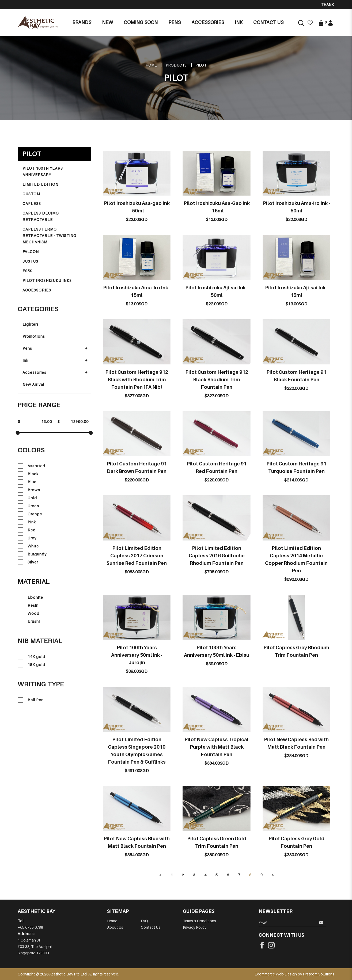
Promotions (34, 336)
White (28, 546)
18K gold (31, 665)
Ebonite (30, 597)
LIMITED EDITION (40, 184)
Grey (27, 538)
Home (151, 65)
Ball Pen (31, 700)
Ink (25, 360)
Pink (27, 522)
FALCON (31, 252)
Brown (29, 490)
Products (176, 65)
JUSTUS (30, 261)
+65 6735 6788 (30, 927)
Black (28, 474)
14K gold (31, 657)
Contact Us (151, 927)
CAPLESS (32, 203)
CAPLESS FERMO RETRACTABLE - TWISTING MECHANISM (49, 236)
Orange (30, 514)
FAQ (144, 921)
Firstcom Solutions (319, 974)
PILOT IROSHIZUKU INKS (47, 280)
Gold (27, 498)
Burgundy (32, 554)
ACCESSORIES (37, 290)
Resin (28, 605)
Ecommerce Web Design (276, 974)
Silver (28, 562)
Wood (29, 613)
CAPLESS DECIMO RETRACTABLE (41, 216)
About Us (115, 927)
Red (27, 530)
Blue (27, 482)
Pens (27, 348)
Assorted (31, 466)
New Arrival (33, 384)
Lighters (31, 324)
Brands (82, 22)
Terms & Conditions (199, 921)
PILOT (201, 65)
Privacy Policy (195, 927)
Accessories (34, 372)
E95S (27, 271)
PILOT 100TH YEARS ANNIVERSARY (43, 171)
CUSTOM (31, 194)
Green (28, 506)
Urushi (29, 621)
